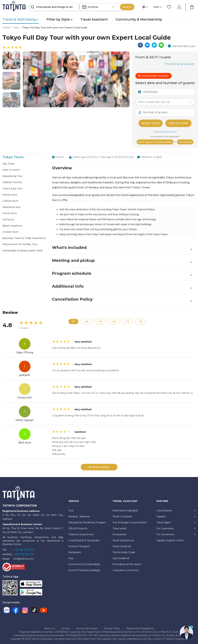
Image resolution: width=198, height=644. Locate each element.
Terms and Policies (87, 628)
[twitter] (154, 45)
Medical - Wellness (79, 516)
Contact (65, 628)
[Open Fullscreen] (129, 107)
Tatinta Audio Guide (124, 552)
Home (6, 28)
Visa (71, 558)
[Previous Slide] (28, 79)
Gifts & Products (78, 528)
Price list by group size (180, 64)
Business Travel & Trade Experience (24, 238)
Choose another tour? (165, 132)
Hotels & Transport (79, 546)
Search (127, 7)
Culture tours (10, 201)
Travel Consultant (122, 516)
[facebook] (140, 45)
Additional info (122, 287)
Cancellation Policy (122, 300)
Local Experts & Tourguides (84, 540)
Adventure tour (12, 207)
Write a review (99, 467)
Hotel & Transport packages (84, 570)
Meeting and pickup (122, 261)
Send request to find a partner (155, 142)
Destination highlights (125, 511)
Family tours (10, 195)
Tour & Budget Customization (130, 522)
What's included (122, 248)
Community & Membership (139, 19)
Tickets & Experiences (81, 534)
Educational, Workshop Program (87, 522)
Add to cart (178, 123)
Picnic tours (10, 213)
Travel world (119, 528)
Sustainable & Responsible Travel (23, 251)
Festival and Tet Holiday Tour (20, 244)
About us (49, 628)
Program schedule (122, 274)
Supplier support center (170, 540)
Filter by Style (59, 19)
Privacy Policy (112, 628)
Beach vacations (12, 226)
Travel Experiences (123, 540)
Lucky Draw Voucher (154, 76)
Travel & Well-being (21, 19)
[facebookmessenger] (147, 45)
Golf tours (8, 220)
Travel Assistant (94, 19)
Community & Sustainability (84, 564)
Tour (16, 28)
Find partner (185, 142)
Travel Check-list (122, 546)
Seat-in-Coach (11, 170)
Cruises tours (10, 232)
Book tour (151, 123)
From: (140, 57)
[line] (161, 45)
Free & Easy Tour (13, 189)
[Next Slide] (125, 79)
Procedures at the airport (127, 564)
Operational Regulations (140, 628)
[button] (11, 60)
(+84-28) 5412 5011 (24, 550)
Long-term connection (126, 570)
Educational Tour (13, 176)
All (73, 322)
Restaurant (75, 552)
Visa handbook (121, 558)
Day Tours (9, 164)
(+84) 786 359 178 (24, 554)
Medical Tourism (12, 182)
